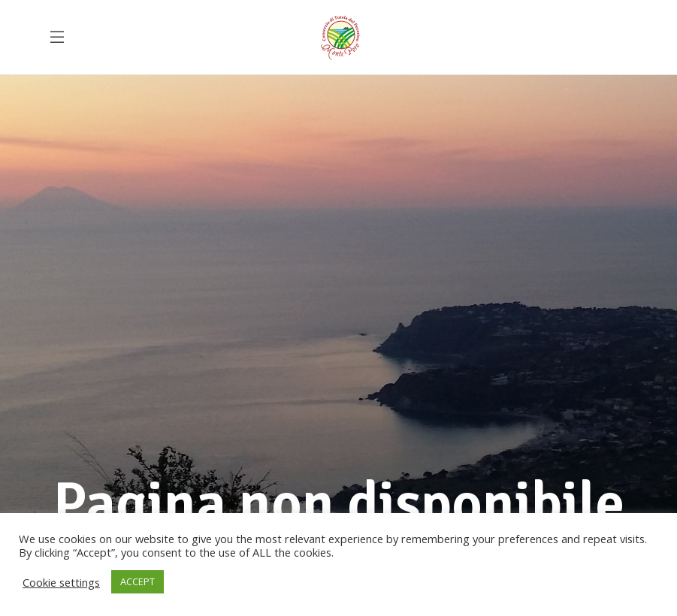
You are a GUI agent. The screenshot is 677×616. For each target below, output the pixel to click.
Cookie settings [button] (61, 582)
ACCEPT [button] (138, 581)
